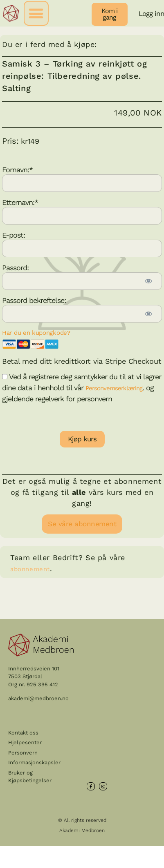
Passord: (15, 267)
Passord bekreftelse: (34, 300)
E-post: (13, 235)
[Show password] (148, 281)
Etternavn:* (20, 202)
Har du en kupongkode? (36, 333)
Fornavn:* (17, 169)
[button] (36, 13)
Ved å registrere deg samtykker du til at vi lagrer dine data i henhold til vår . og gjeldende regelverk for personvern (82, 388)
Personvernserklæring (114, 388)
